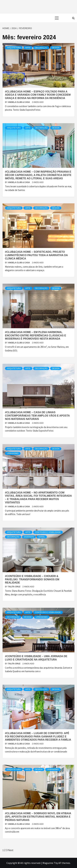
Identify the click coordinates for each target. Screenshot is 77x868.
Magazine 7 (49, 863)
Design (56, 48)
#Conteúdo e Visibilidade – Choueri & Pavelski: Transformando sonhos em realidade (32, 579)
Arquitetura (14, 48)
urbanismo (13, 453)
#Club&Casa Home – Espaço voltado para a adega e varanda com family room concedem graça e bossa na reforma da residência (38, 95)
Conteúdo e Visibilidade (48, 532)
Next (11, 850)
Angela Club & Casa (19, 102)
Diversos (29, 537)
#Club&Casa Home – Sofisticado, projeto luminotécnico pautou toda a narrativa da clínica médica (36, 255)
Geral (42, 537)
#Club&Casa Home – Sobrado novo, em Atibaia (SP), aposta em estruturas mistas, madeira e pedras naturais (38, 817)
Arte (28, 48)
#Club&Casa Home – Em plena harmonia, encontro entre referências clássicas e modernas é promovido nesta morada (35, 335)
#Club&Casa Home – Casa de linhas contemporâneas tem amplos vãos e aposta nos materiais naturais (37, 416)
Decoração (41, 48)
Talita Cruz (14, 587)
